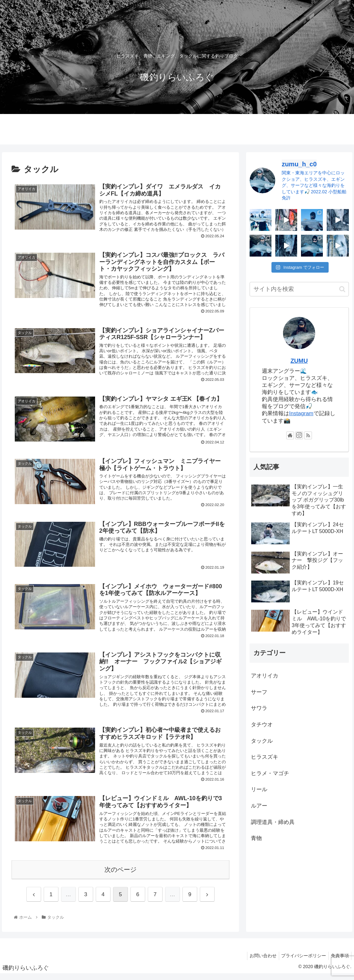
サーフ (259, 692)
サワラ (259, 708)
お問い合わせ (258, 962)
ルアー (259, 806)
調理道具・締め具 (273, 822)
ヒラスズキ (265, 757)
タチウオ (262, 725)
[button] (342, 289)
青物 (256, 838)
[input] (299, 289)
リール (259, 789)
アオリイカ (265, 676)
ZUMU (299, 361)
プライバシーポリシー (301, 962)
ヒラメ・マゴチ (270, 773)
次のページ (120, 876)
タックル (262, 741)
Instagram (301, 413)
